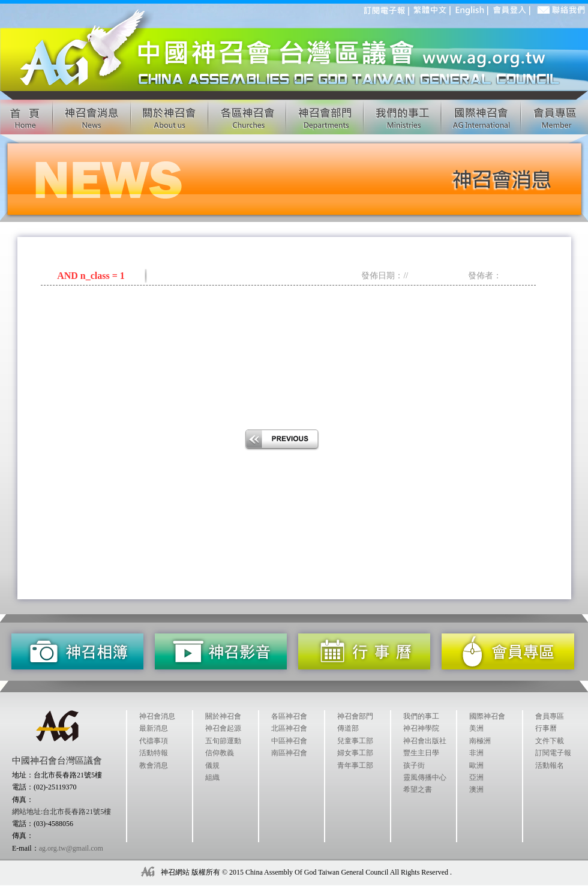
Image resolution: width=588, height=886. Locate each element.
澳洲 (476, 789)
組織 (212, 777)
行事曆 (546, 728)
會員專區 (550, 716)
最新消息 (154, 728)
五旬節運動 (223, 741)
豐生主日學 (421, 753)
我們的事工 (421, 716)
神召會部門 (355, 716)
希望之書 (418, 789)
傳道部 (348, 728)
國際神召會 (487, 716)
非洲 (476, 753)
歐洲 (476, 765)
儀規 (212, 765)
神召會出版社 (425, 741)
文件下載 (550, 741)
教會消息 (154, 765)
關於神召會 (223, 716)
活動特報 (154, 753)
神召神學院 (421, 728)
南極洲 (480, 741)
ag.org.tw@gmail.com (71, 848)
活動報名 (550, 765)
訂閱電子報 (553, 753)
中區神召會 (289, 741)
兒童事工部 (355, 741)
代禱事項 (154, 741)
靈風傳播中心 (425, 777)
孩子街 (414, 765)
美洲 (476, 728)
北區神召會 (289, 728)
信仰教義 (220, 753)
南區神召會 (289, 753)
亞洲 (476, 777)
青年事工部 (355, 765)
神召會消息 (157, 716)
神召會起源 (223, 728)
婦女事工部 (355, 753)
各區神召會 (289, 716)
